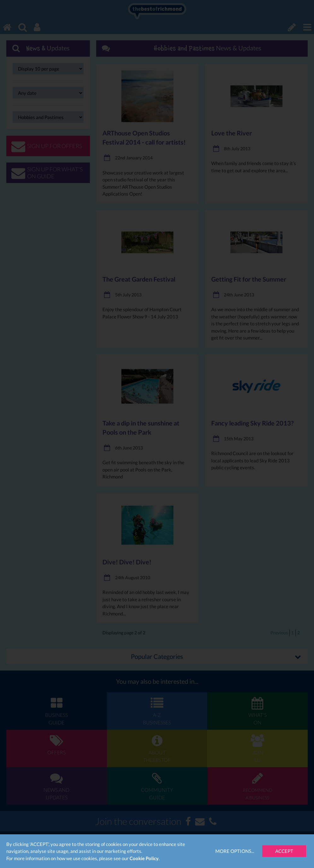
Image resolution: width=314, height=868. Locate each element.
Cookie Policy (144, 858)
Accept (284, 851)
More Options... (235, 851)
